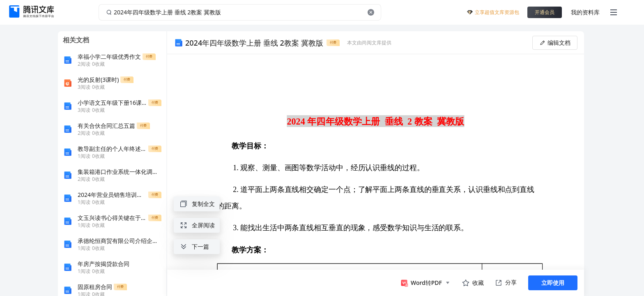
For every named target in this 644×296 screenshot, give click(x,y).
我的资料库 (585, 12)
